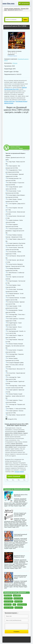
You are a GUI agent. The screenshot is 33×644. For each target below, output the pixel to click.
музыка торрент (19, 472)
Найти (25, 20)
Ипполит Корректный (10, 526)
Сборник (15, 63)
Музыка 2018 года (9, 101)
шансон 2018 (8, 595)
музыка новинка (8, 608)
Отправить (16, 632)
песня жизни (17, 595)
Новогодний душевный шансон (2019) (21, 535)
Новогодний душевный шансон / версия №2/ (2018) (21, 577)
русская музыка (8, 601)
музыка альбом (18, 598)
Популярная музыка (21, 101)
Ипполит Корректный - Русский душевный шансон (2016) (20, 515)
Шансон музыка (9, 103)
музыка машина (22, 605)
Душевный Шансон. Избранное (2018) (20, 556)
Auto (14, 605)
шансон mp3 (8, 605)
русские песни (8, 598)
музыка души (18, 601)
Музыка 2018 (18, 608)
